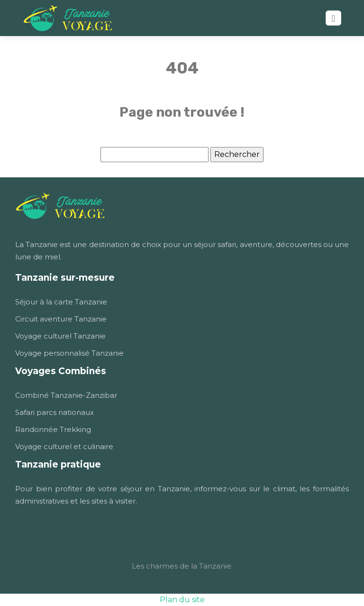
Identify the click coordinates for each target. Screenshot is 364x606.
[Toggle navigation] (333, 18)
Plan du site (182, 600)
